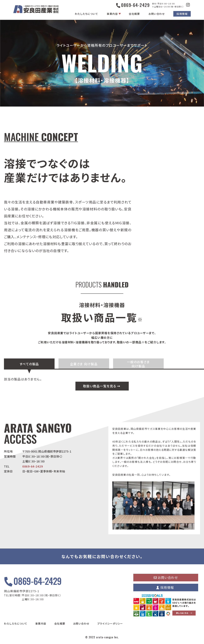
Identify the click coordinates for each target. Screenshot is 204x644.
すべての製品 (29, 364)
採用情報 (182, 14)
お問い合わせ (157, 14)
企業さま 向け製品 (84, 364)
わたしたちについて (87, 14)
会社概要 (134, 14)
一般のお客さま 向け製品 (138, 364)
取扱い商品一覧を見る (102, 386)
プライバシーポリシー (110, 623)
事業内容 (112, 14)
